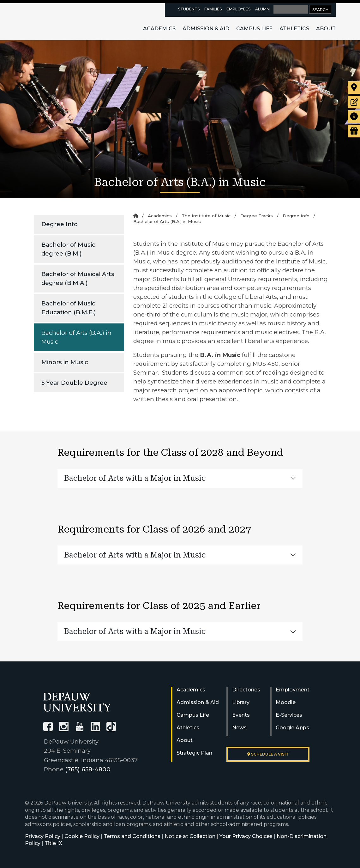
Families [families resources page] (213, 9)
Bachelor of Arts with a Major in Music (135, 478)
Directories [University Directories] (246, 690)
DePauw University (59, 21)
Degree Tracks (257, 216)
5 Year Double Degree (74, 383)
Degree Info (60, 224)
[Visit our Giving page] (354, 131)
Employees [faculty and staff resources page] (238, 9)
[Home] (136, 216)
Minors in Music (65, 362)
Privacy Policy (43, 836)
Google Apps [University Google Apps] (292, 728)
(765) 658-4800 (88, 769)
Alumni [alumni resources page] (263, 9)
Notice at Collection (190, 836)
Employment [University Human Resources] (293, 690)
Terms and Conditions (132, 836)
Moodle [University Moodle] (286, 702)
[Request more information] (354, 117)
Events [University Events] (241, 715)
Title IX (53, 843)
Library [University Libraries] (241, 702)
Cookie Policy (82, 836)
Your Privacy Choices (246, 836)
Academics (159, 29)
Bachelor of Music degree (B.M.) (68, 249)
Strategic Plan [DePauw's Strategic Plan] (194, 753)
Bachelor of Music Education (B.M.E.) (69, 308)
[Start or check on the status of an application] (354, 102)
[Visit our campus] (354, 87)
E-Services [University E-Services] (289, 715)
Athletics (294, 29)
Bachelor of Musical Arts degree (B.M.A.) (78, 278)
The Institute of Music (206, 216)
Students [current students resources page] (189, 9)
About (326, 29)
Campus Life (254, 29)
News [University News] (239, 728)
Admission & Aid (206, 29)
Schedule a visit (268, 754)
